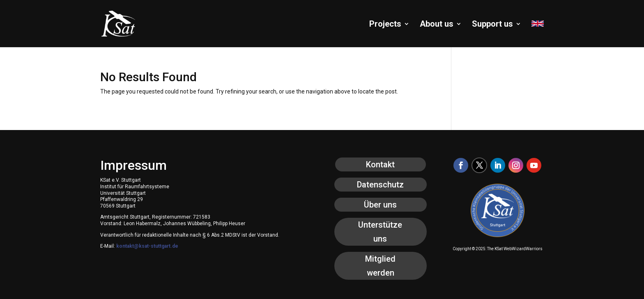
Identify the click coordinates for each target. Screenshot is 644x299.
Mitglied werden (380, 266)
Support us (492, 25)
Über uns (380, 205)
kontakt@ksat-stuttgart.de (147, 246)
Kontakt (380, 164)
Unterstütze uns (380, 232)
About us (437, 25)
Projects (385, 25)
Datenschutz (380, 185)
